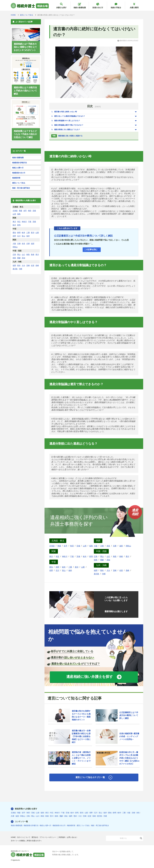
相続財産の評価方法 (19, 163)
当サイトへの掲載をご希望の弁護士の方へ (26, 841)
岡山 (102, 556)
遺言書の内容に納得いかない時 (66, 112)
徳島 (96, 560)
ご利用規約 (61, 837)
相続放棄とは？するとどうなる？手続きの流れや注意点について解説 (25, 134)
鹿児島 (96, 574)
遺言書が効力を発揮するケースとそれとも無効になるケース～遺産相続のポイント (81, 715)
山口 (108, 556)
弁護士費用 (134, 6)
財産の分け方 (98, 6)
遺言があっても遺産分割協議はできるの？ (70, 116)
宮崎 (115, 570)
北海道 (52, 546)
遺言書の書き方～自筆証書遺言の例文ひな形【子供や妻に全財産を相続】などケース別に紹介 (81, 736)
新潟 (77, 567)
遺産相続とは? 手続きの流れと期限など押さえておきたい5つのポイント (25, 47)
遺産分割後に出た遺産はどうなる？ (67, 129)
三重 (70, 567)
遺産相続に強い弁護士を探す (90, 677)
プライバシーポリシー (48, 837)
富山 (64, 570)
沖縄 (104, 574)
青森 (59, 546)
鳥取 (115, 556)
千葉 (72, 556)
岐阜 (64, 567)
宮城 (78, 546)
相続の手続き (116, 6)
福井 (70, 570)
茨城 (78, 556)
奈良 (108, 546)
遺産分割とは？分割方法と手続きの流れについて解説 (25, 91)
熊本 (102, 570)
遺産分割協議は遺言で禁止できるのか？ (69, 125)
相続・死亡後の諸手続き (21, 188)
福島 (91, 546)
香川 (127, 556)
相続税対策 (16, 178)
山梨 (83, 567)
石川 (57, 570)
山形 (85, 546)
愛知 (51, 567)
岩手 (66, 546)
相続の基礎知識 (80, 6)
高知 (108, 560)
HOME (13, 837)
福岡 (96, 570)
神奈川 (65, 556)
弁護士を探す (61, 6)
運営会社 (35, 837)
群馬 (91, 556)
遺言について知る (19, 183)
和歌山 (128, 546)
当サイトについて (24, 837)
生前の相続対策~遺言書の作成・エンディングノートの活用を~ (129, 736)
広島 (96, 556)
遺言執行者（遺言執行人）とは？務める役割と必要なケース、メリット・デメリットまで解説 (81, 758)
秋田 (72, 546)
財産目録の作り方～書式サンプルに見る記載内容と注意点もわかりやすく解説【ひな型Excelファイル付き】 (129, 758)
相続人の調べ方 (18, 168)
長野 (51, 570)
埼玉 (57, 556)
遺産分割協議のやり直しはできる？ (67, 121)
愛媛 (102, 560)
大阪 (96, 546)
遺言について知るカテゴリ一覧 (90, 777)
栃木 (85, 556)
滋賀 (121, 546)
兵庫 (115, 546)
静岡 (57, 567)
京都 (102, 546)
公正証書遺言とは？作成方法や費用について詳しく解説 (83, 236)
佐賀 (121, 570)
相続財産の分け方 (19, 173)
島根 (121, 556)
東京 (51, 556)
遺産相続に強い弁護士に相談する (67, 136)
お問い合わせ (72, 837)
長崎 (127, 570)
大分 (108, 570)
